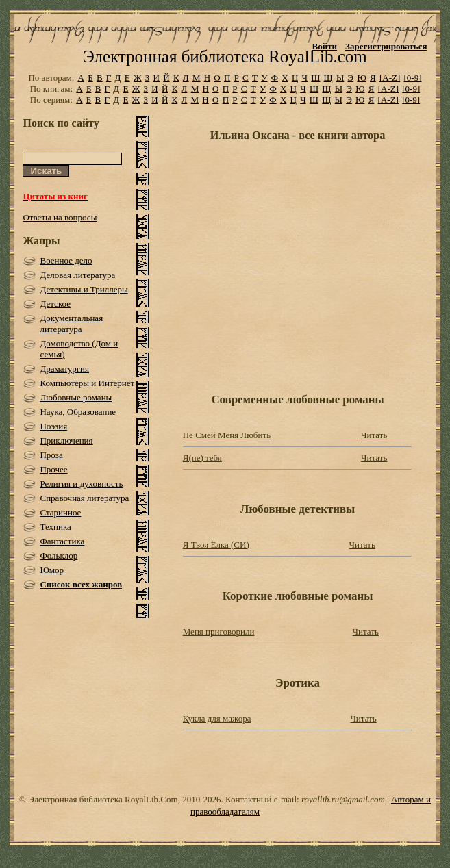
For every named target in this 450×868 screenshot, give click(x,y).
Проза (51, 455)
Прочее (53, 469)
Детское (55, 304)
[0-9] (413, 78)
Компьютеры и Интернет (87, 383)
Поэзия (53, 426)
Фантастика (62, 541)
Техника (55, 527)
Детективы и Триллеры (84, 289)
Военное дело (66, 260)
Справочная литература (84, 498)
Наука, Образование (78, 412)
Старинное (60, 512)
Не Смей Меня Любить (227, 435)
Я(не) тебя (202, 458)
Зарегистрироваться (386, 46)
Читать (374, 435)
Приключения (66, 441)
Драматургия (64, 369)
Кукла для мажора (217, 718)
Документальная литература (71, 323)
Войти (325, 46)
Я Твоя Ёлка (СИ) (216, 545)
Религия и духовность (81, 484)
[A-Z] (390, 78)
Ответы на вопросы (60, 217)
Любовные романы (76, 397)
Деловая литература (77, 275)
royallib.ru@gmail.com (343, 799)
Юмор (52, 570)
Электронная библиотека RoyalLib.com (225, 56)
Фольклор (59, 556)
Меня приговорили (219, 631)
